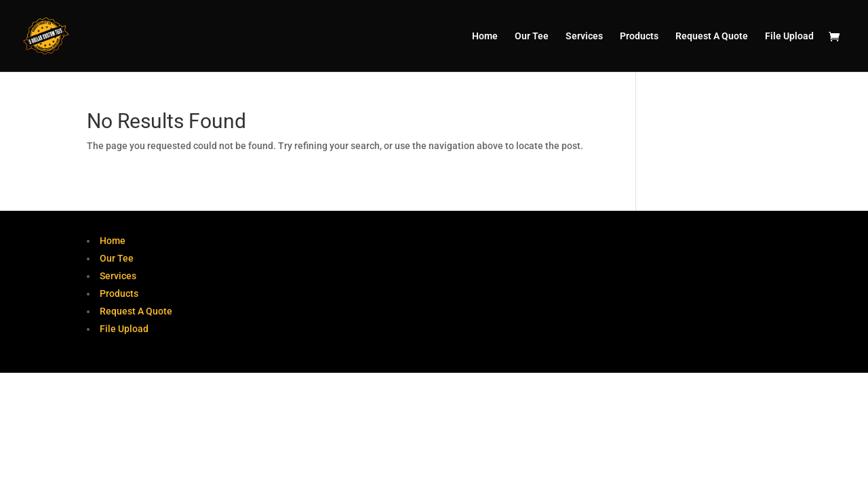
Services (584, 36)
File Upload (789, 36)
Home (485, 36)
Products (639, 36)
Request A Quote (712, 36)
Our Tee (532, 36)
